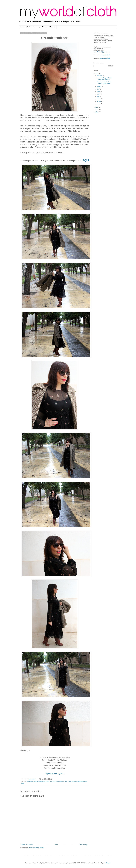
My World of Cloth (63, 782)
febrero (99, 102)
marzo (99, 99)
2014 (97, 110)
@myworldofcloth (105, 58)
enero (99, 104)
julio (98, 89)
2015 (97, 107)
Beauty (44, 27)
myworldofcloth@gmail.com (101, 52)
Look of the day (54, 782)
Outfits (29, 27)
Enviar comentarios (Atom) (36, 848)
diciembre (100, 76)
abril (98, 97)
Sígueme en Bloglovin (55, 774)
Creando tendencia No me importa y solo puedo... (104, 83)
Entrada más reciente (27, 845)
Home (22, 27)
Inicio (56, 845)
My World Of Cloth (105, 55)
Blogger (108, 863)
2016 (97, 74)
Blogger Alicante (41, 782)
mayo (99, 94)
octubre (99, 87)
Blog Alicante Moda (32, 782)
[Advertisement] (102, 148)
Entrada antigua (84, 845)
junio (99, 92)
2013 (97, 112)
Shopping (37, 27)
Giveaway (52, 27)
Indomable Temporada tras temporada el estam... (104, 79)
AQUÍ (86, 160)
